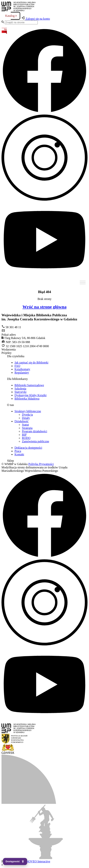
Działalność (22, 421)
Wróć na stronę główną (44, 307)
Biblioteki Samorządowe (29, 385)
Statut (25, 425)
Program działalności (35, 431)
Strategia (27, 428)
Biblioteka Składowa (27, 399)
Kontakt (19, 454)
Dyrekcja (27, 415)
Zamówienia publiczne (35, 441)
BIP (24, 435)
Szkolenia (20, 389)
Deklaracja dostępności (28, 448)
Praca (18, 451)
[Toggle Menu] (83, 282)
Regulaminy (22, 373)
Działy (26, 418)
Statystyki (20, 392)
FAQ (17, 366)
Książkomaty (22, 369)
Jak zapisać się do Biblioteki (31, 363)
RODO (26, 438)
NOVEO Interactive (38, 861)
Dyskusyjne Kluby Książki (30, 395)
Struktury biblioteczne (28, 411)
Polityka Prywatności (41, 464)
